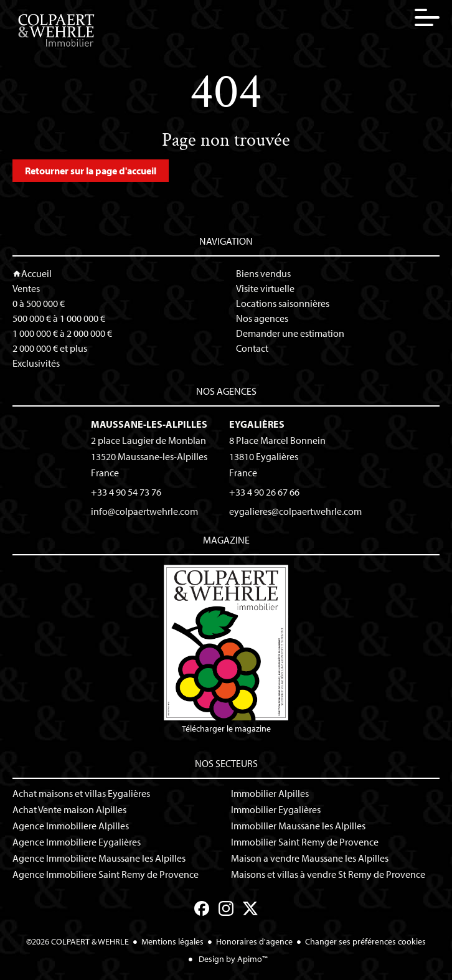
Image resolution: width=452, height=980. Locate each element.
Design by (232, 959)
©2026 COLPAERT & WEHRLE (78, 941)
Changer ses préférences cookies (365, 941)
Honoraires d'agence (254, 941)
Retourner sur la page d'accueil (91, 171)
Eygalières (257, 424)
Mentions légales (172, 941)
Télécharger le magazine (226, 649)
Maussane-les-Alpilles (149, 424)
